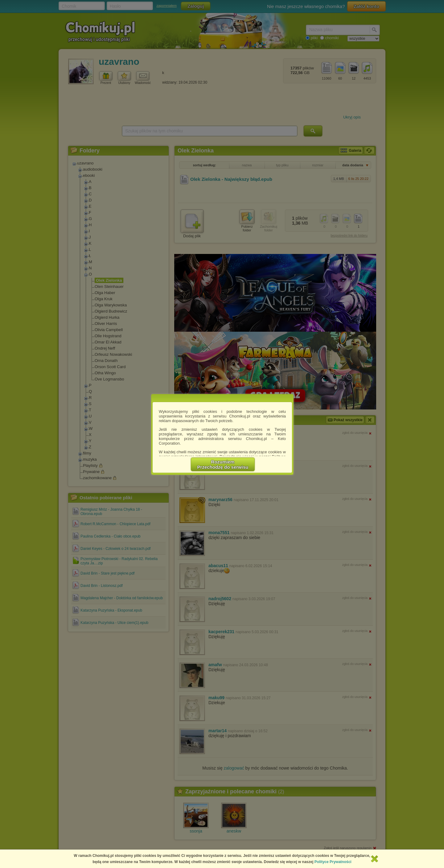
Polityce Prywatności (333, 862)
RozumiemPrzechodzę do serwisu (223, 464)
